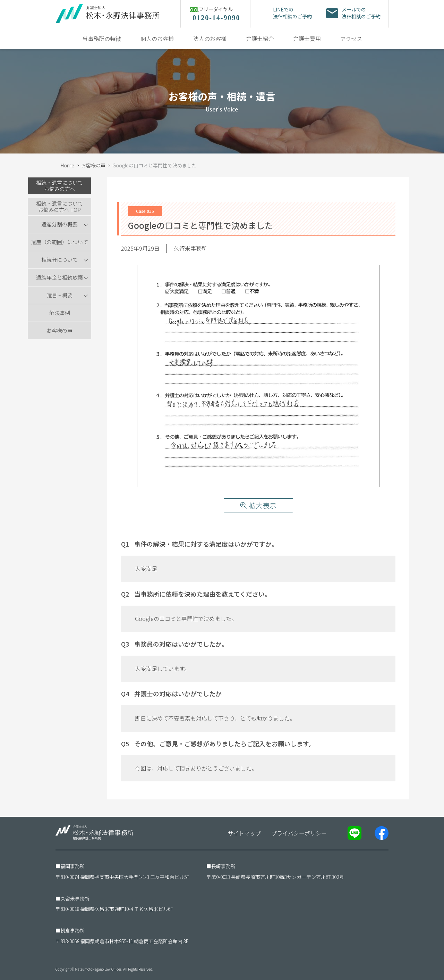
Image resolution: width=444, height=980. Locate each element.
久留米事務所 (75, 898)
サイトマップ (244, 833)
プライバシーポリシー (299, 833)
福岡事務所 (72, 866)
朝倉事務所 (72, 930)
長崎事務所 (223, 866)
